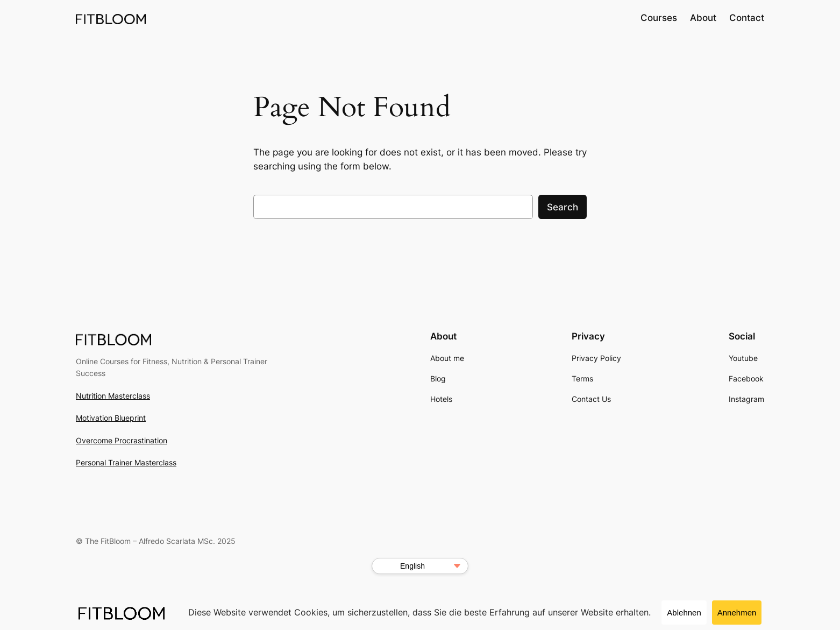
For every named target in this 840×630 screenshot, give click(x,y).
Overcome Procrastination (122, 440)
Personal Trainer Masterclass (126, 462)
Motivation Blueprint (111, 418)
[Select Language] (420, 566)
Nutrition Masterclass (113, 396)
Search (563, 207)
